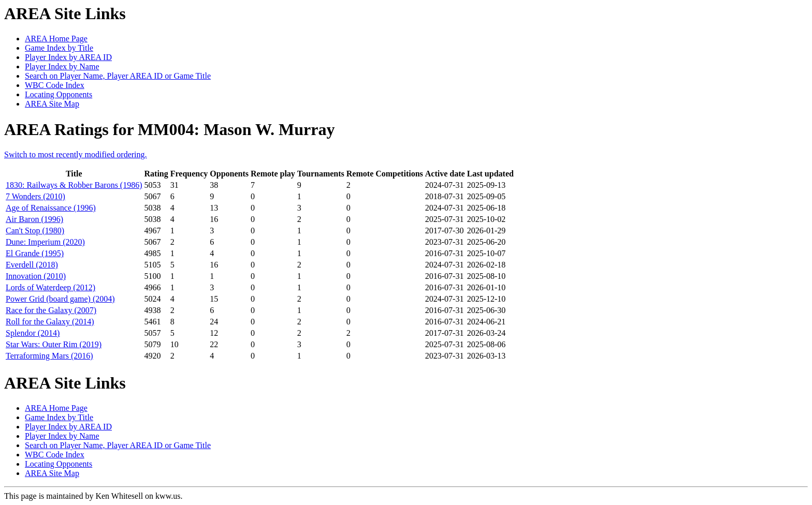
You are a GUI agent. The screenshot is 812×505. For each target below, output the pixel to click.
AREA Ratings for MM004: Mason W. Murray (170, 129)
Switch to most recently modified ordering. (76, 154)
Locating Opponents (59, 94)
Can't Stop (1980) (35, 231)
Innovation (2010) (36, 276)
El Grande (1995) (35, 253)
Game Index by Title (59, 48)
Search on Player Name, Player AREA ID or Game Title (118, 76)
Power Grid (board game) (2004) (60, 299)
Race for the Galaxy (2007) (51, 310)
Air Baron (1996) (34, 219)
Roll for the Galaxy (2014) (50, 322)
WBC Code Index (55, 85)
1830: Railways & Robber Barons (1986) (74, 185)
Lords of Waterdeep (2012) (50, 287)
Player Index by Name (62, 66)
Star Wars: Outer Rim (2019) (54, 344)
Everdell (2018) (32, 265)
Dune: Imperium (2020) (45, 242)
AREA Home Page (56, 39)
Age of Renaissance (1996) (51, 208)
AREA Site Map (52, 104)
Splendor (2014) (33, 333)
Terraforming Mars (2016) (49, 356)
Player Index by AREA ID (68, 57)
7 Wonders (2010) (35, 196)
